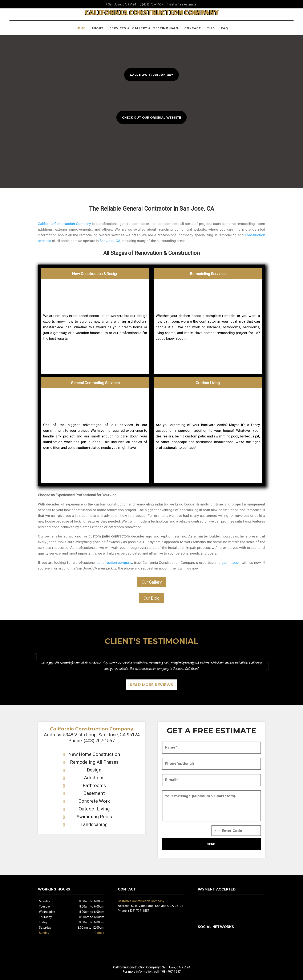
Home (80, 31)
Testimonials (166, 31)
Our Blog (151, 598)
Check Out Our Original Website (151, 118)
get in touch (231, 563)
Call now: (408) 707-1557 (151, 75)
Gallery (140, 31)
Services (118, 31)
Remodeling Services (208, 274)
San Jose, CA (110, 241)
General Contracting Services (95, 383)
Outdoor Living (208, 383)
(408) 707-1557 (152, 4)
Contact (193, 31)
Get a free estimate (182, 4)
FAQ (225, 31)
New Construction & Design (95, 274)
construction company (114, 563)
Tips (211, 31)
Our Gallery (152, 582)
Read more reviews (151, 685)
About (98, 31)
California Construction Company (64, 224)
